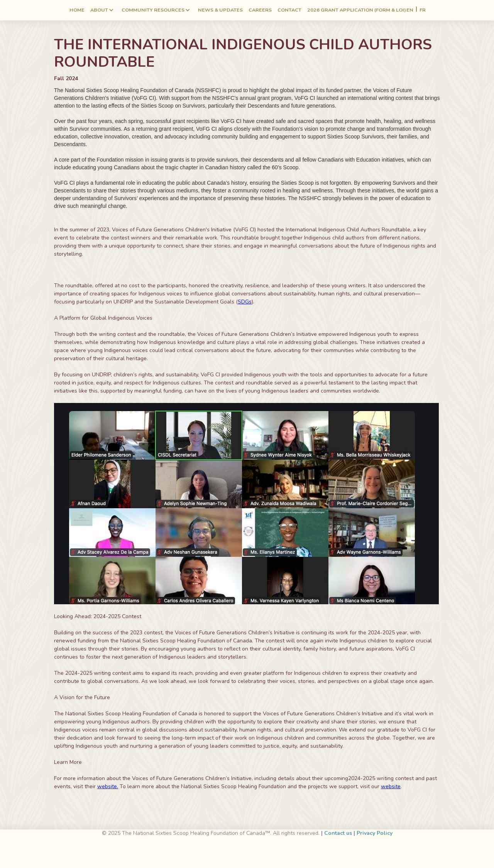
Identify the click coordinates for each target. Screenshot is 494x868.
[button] (102, 10)
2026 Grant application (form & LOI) (357, 10)
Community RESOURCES (153, 10)
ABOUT (99, 10)
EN (410, 10)
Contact (289, 10)
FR (423, 10)
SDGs (245, 302)
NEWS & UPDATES (220, 10)
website (391, 786)
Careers (260, 10)
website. (108, 786)
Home (77, 10)
